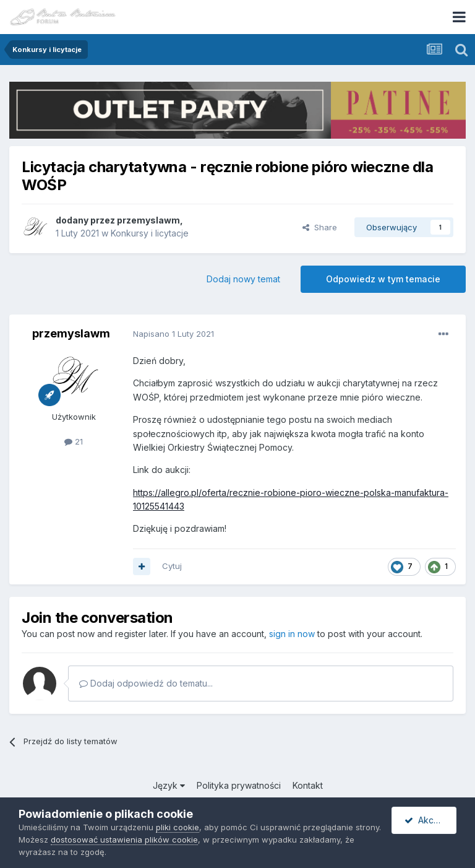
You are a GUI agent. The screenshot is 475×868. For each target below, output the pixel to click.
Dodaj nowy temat (243, 279)
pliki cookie (178, 827)
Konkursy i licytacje (150, 233)
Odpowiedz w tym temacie (383, 279)
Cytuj (172, 566)
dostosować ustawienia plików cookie (124, 840)
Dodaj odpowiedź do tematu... (146, 683)
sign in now (292, 634)
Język (169, 785)
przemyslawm (148, 220)
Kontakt (308, 785)
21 (74, 441)
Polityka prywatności (239, 785)
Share (320, 227)
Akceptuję (430, 820)
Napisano (173, 334)
